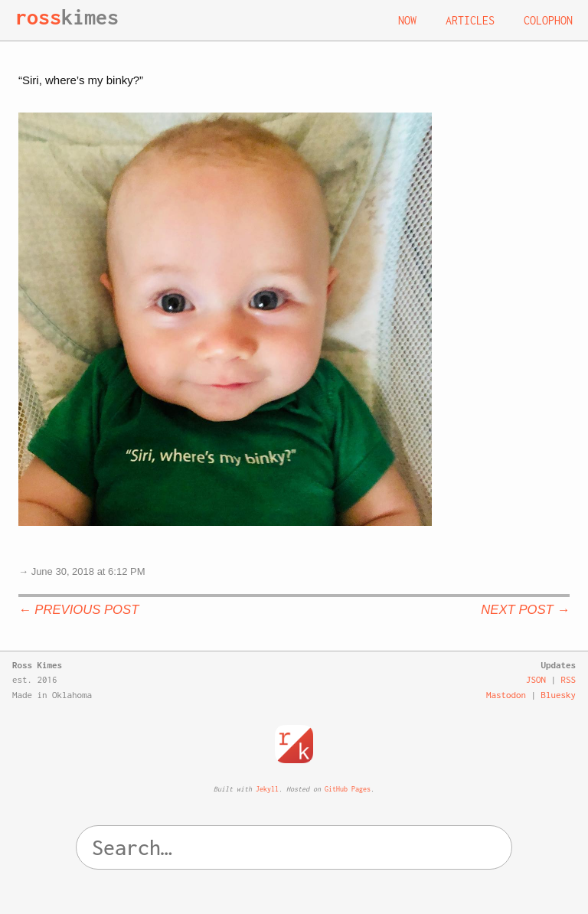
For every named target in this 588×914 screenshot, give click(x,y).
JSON (536, 679)
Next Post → (525, 610)
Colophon (548, 20)
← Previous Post (78, 610)
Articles (470, 20)
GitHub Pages (348, 789)
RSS (569, 679)
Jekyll (267, 789)
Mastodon (506, 695)
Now (407, 20)
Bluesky (559, 695)
